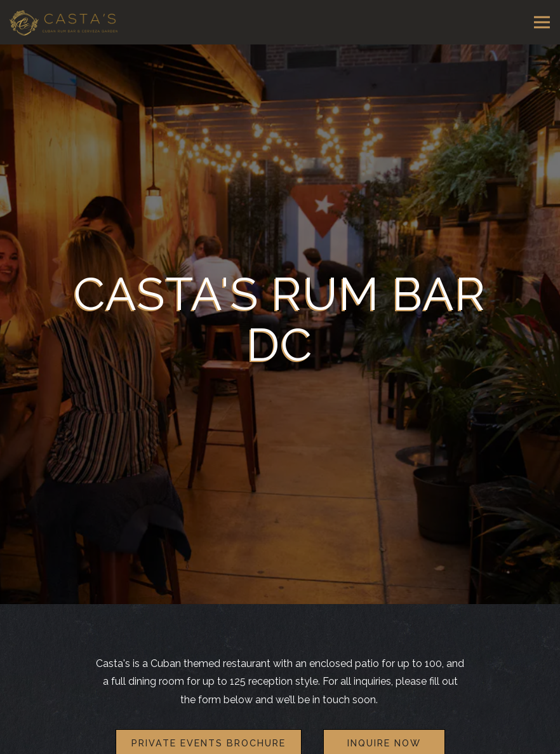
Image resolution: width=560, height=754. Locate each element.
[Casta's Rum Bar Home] (63, 22)
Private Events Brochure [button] (209, 723)
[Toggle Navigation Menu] (542, 23)
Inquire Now (384, 723)
